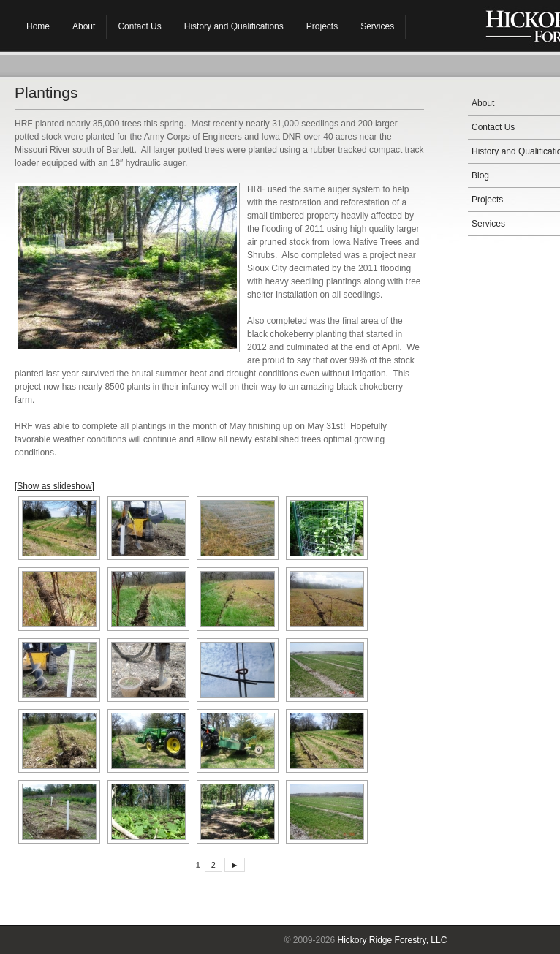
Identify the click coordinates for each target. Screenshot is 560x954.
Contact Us (139, 26)
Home (38, 26)
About (84, 26)
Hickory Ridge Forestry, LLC (393, 940)
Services (377, 26)
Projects (322, 26)
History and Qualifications (234, 26)
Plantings (46, 92)
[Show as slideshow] (54, 486)
